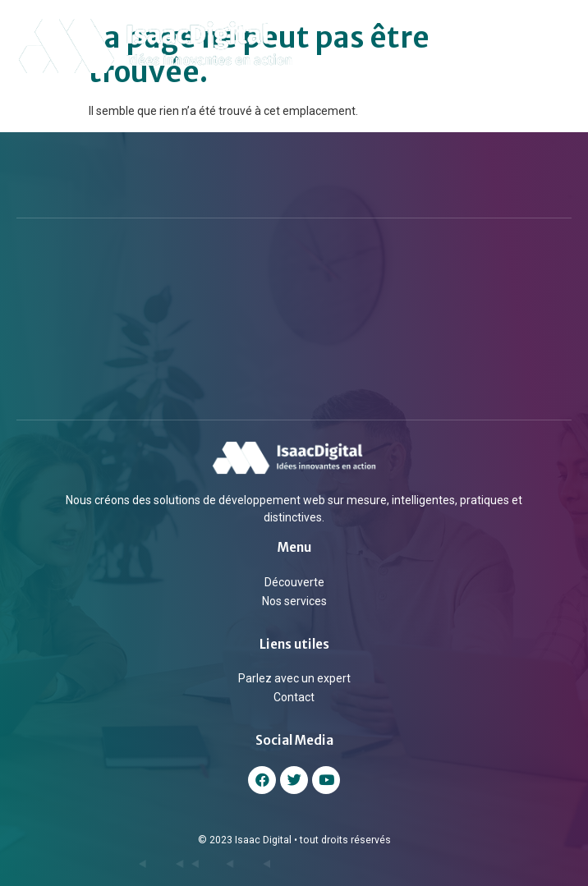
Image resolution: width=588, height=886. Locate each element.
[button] (558, 46)
